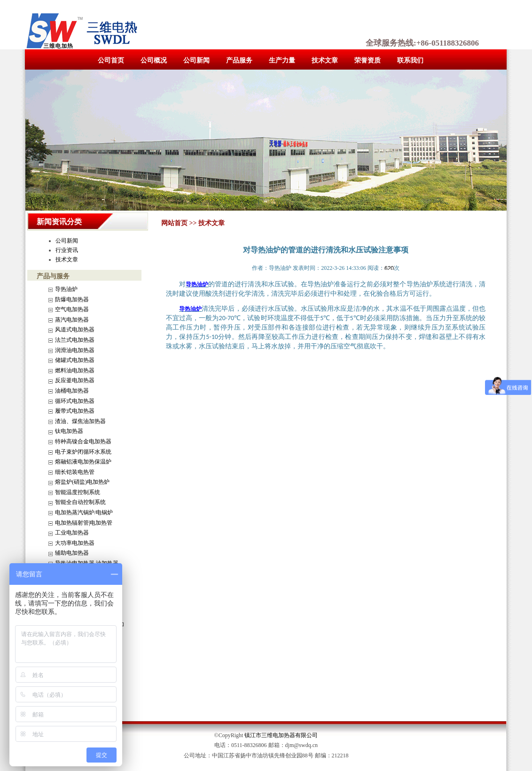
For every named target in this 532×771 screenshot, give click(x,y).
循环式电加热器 (75, 401)
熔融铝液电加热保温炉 (83, 462)
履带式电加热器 (75, 411)
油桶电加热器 (72, 391)
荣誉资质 (368, 60)
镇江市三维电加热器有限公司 (281, 735)
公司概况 (154, 60)
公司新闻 (196, 60)
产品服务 (239, 60)
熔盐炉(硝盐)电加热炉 (82, 482)
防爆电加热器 (72, 299)
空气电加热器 (72, 309)
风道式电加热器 (75, 330)
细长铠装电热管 (75, 472)
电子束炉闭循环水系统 (83, 452)
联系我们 (410, 60)
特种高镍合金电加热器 (83, 441)
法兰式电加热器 (75, 340)
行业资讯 (67, 250)
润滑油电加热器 (75, 350)
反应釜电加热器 (75, 380)
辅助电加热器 (72, 553)
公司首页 (111, 60)
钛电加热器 (69, 431)
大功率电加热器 (75, 543)
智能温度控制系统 (78, 492)
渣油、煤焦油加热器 (80, 421)
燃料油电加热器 (75, 370)
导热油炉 (66, 289)
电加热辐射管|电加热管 (84, 523)
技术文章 (325, 60)
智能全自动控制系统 (80, 502)
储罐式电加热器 (75, 360)
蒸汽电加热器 (72, 320)
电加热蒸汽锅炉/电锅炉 (84, 512)
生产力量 (282, 60)
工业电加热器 (72, 533)
